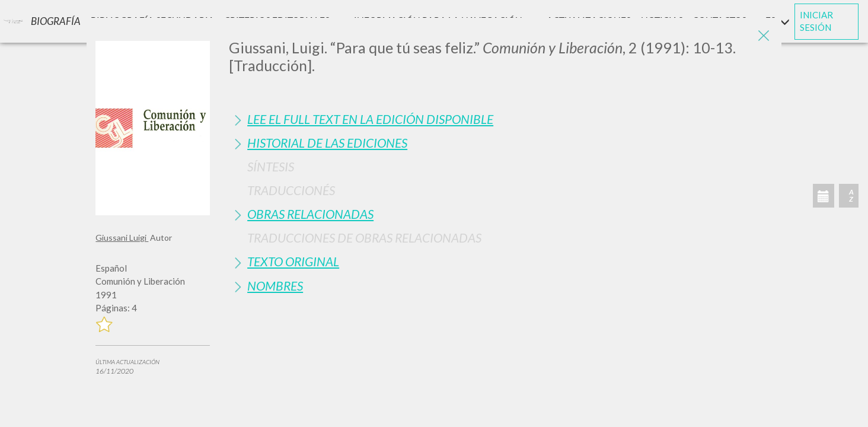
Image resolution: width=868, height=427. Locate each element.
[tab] (500, 119)
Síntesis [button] (271, 166)
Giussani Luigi (122, 238)
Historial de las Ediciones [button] (327, 143)
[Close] (764, 36)
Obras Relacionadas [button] (310, 214)
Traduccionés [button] (291, 190)
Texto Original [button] (293, 261)
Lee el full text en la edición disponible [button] (370, 119)
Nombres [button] (275, 286)
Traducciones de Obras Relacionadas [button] (364, 238)
